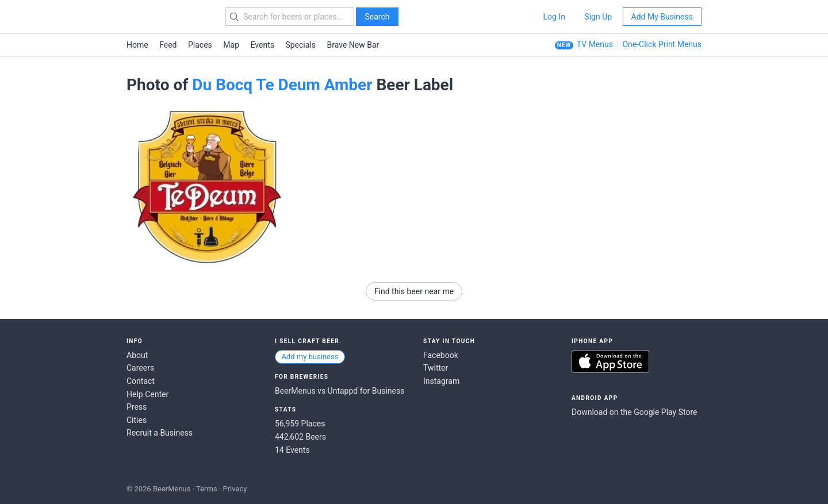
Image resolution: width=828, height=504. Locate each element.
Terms (207, 489)
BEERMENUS (167, 17)
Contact (141, 381)
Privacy (235, 489)
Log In (554, 17)
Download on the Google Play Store (634, 412)
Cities (137, 420)
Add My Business (662, 17)
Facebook (441, 355)
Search (377, 17)
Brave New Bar (353, 45)
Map (231, 45)
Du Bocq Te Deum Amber (282, 85)
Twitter (436, 368)
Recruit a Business (160, 433)
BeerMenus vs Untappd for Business (340, 391)
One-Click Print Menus (662, 44)
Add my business (310, 357)
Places (200, 45)
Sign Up (598, 17)
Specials (300, 45)
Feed (168, 45)
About (137, 355)
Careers (140, 368)
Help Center (147, 394)
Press (137, 407)
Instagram (441, 381)
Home (137, 45)
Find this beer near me (414, 291)
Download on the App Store (610, 361)
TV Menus (595, 44)
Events (262, 45)
